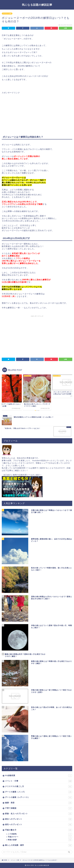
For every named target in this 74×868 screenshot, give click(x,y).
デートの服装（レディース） (38, 797)
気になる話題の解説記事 (37, 5)
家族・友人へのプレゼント (38, 814)
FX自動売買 (38, 776)
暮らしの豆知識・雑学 (38, 845)
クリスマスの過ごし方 (38, 787)
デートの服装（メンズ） (38, 792)
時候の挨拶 (40, 840)
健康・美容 (38, 803)
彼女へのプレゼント (38, 819)
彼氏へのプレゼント (38, 825)
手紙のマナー (40, 837)
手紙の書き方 (38, 830)
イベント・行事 (7, 14)
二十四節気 (40, 834)
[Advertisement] (22, 111)
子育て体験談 (38, 808)
